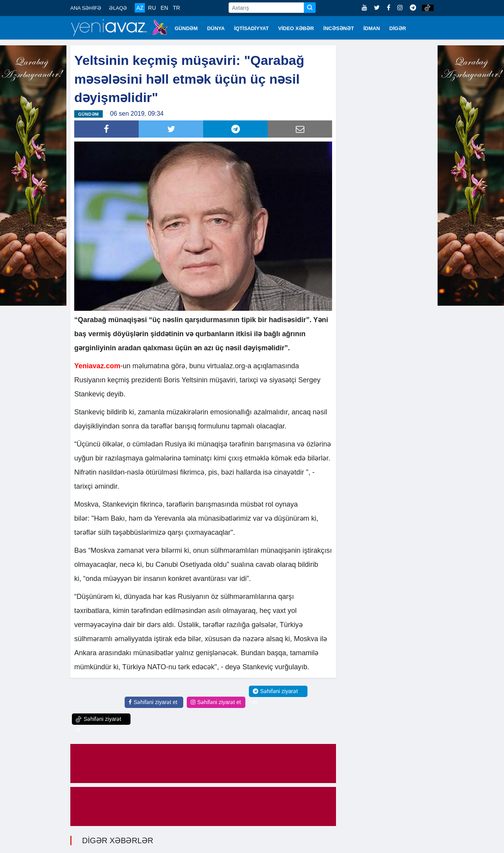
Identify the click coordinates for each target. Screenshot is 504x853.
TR (176, 8)
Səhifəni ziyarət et (153, 702)
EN (164, 8)
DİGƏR (398, 28)
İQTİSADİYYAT (251, 28)
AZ (140, 8)
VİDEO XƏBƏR (296, 28)
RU (152, 8)
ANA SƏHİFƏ (86, 8)
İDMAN (372, 28)
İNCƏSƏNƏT (339, 28)
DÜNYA (216, 28)
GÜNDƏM (186, 28)
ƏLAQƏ (118, 8)
